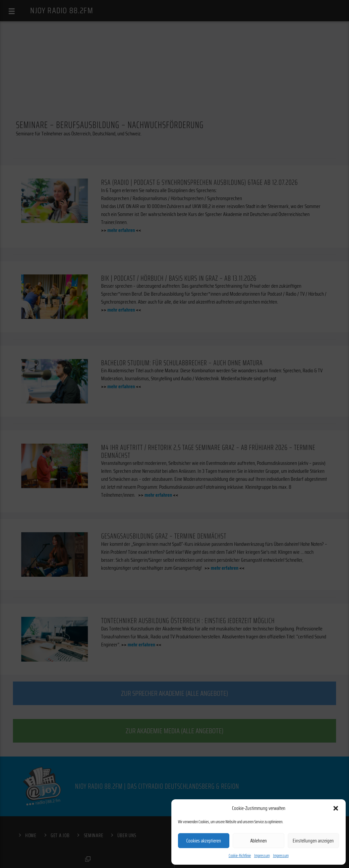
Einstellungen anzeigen (313, 841)
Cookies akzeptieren (204, 841)
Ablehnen (259, 841)
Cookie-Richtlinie (240, 856)
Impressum (262, 856)
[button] (336, 808)
